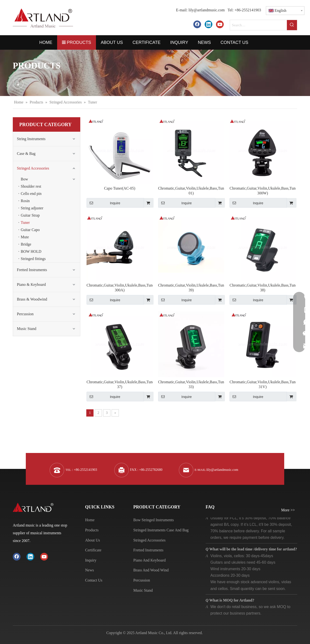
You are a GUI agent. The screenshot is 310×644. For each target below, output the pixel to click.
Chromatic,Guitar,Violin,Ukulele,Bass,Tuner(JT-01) (191, 191)
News (89, 570)
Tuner (25, 223)
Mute (25, 237)
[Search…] (258, 25)
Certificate (93, 550)
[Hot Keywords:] (292, 25)
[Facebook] (197, 24)
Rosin (25, 201)
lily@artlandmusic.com (207, 10)
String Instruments (31, 139)
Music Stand (27, 329)
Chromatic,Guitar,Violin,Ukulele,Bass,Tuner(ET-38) (263, 288)
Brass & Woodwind (32, 299)
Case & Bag (26, 154)
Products (92, 530)
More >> (288, 510)
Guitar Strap (30, 215)
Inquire (103, 203)
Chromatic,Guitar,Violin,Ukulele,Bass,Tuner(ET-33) (191, 384)
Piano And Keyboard (149, 560)
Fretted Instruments (32, 270)
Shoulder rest (31, 186)
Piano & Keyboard (31, 284)
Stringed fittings (33, 259)
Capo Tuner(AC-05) (120, 188)
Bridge (26, 244)
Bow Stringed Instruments (154, 520)
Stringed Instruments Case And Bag (161, 530)
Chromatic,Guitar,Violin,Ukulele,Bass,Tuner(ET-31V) (263, 384)
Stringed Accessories (33, 168)
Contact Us (94, 580)
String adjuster (32, 208)
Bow (24, 179)
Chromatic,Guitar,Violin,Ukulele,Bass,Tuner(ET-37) (120, 384)
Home (90, 520)
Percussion (25, 314)
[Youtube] (220, 24)
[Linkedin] (209, 24)
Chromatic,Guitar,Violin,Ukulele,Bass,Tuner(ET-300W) (263, 191)
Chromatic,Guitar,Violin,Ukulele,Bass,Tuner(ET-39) (191, 288)
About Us (93, 540)
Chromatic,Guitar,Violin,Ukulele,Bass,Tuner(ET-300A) (120, 288)
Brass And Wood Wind (151, 570)
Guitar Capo (30, 230)
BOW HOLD (31, 251)
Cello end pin (31, 194)
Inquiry (91, 560)
